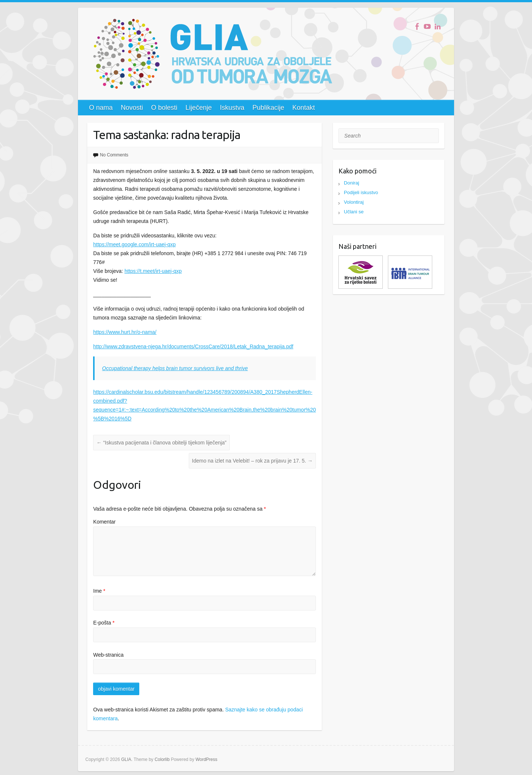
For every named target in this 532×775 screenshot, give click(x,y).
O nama (101, 108)
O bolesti (164, 108)
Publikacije (268, 108)
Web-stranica (108, 655)
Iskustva (232, 108)
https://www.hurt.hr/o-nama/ (125, 332)
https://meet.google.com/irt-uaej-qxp (134, 244)
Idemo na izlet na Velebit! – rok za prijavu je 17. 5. (253, 461)
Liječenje (199, 108)
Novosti (132, 108)
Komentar (104, 522)
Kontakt (303, 108)
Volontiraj (354, 202)
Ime (99, 591)
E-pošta (104, 623)
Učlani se (354, 212)
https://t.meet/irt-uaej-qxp (153, 271)
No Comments (114, 155)
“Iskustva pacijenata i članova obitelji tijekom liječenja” (161, 443)
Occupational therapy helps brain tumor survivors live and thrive (175, 368)
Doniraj (352, 183)
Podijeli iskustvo (361, 192)
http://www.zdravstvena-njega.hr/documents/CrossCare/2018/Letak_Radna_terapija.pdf (193, 346)
